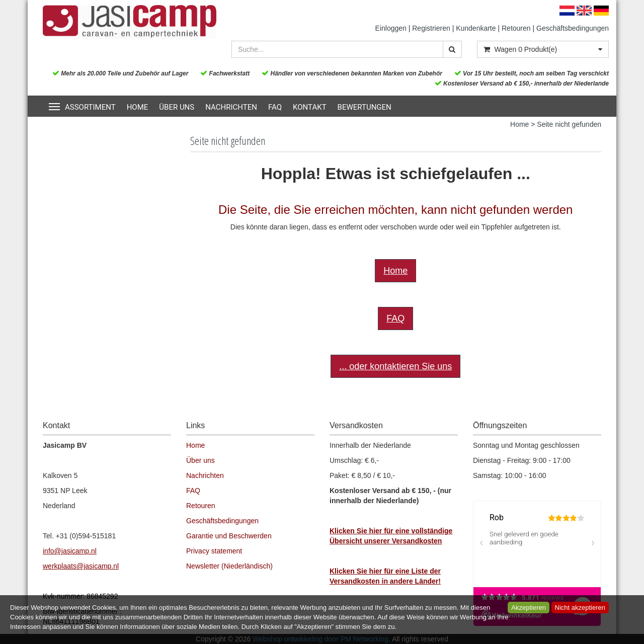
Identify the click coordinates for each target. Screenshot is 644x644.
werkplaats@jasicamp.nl (81, 566)
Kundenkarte (476, 28)
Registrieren (431, 28)
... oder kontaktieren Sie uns (395, 366)
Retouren (516, 28)
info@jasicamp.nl (70, 551)
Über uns (177, 107)
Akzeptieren (529, 608)
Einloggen (391, 28)
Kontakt (310, 107)
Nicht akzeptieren (580, 608)
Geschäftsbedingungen (573, 28)
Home (138, 107)
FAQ (275, 107)
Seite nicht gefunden (569, 124)
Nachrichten (231, 107)
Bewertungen (365, 107)
